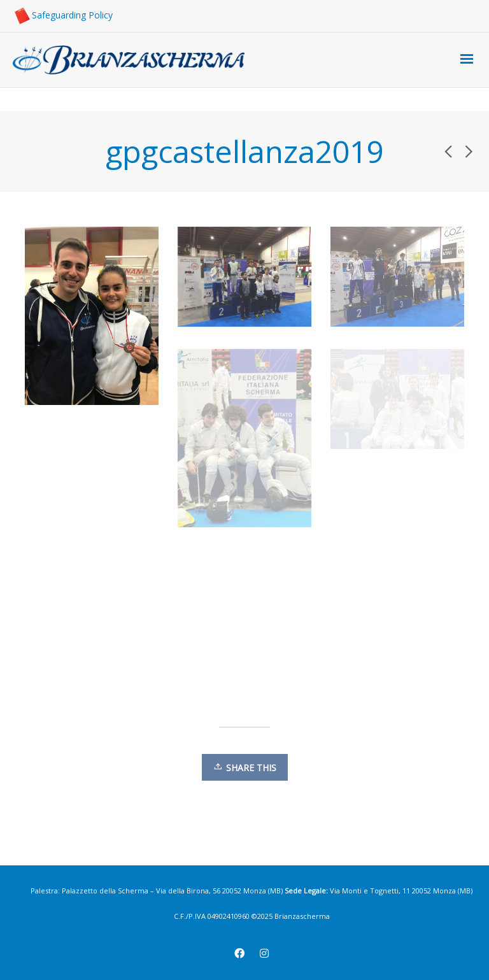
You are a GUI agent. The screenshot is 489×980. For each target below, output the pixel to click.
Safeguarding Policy (63, 15)
